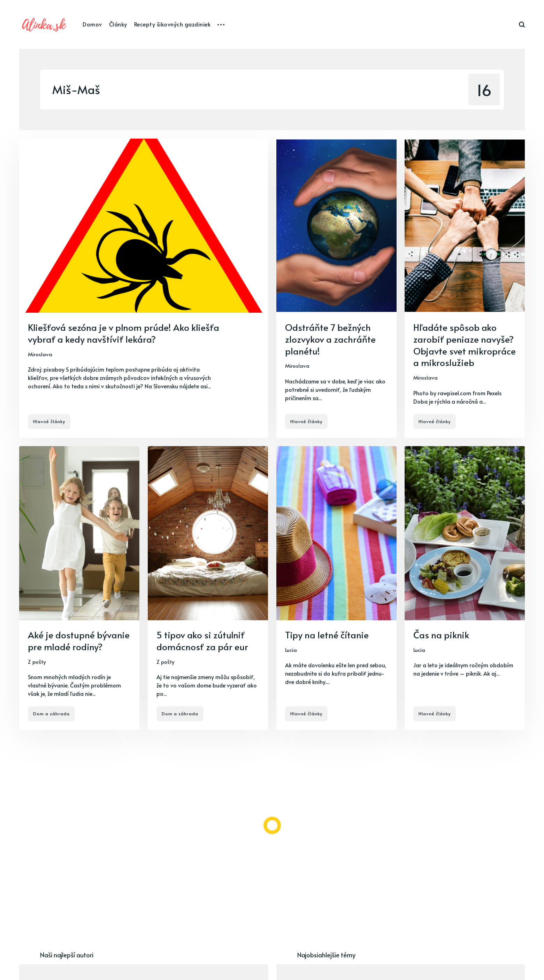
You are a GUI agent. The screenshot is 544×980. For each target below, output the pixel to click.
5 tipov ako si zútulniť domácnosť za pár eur (202, 640)
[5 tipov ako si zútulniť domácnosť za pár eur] (208, 588)
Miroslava (40, 354)
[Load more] (272, 825)
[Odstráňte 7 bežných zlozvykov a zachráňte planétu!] (336, 288)
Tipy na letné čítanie (327, 635)
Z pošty (37, 661)
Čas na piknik (441, 635)
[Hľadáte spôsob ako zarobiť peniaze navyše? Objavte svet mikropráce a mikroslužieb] (465, 288)
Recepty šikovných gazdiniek (173, 24)
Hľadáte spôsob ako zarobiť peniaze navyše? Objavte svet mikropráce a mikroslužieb (465, 345)
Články (118, 24)
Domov (92, 24)
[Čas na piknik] (465, 588)
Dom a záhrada (51, 714)
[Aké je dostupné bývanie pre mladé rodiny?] (79, 588)
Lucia (291, 649)
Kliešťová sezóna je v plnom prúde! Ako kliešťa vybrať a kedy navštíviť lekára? (124, 333)
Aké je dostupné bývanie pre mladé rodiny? (79, 640)
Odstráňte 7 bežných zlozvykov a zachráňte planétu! (330, 339)
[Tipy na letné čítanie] (336, 588)
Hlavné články (49, 421)
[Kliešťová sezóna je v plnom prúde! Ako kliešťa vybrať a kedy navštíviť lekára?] (144, 288)
